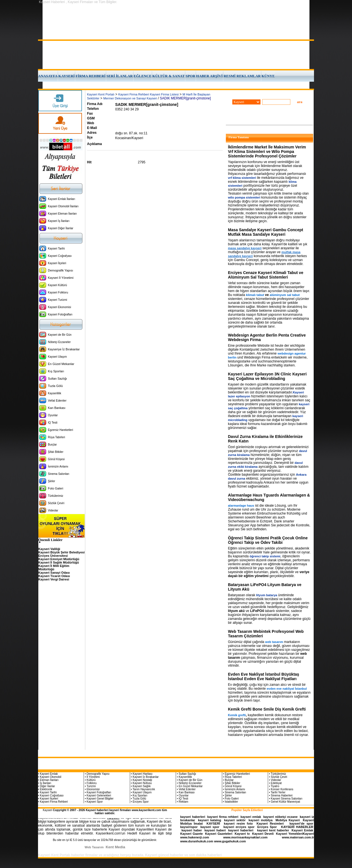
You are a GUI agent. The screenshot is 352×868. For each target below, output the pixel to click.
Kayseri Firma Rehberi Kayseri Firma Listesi (149, 94)
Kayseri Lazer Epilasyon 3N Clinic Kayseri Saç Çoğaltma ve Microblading (267, 376)
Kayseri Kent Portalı (101, 94)
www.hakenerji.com (195, 837)
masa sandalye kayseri (245, 248)
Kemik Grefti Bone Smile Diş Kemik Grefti (267, 709)
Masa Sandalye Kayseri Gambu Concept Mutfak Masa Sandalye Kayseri (266, 232)
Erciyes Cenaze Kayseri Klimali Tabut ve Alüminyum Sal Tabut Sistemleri (266, 275)
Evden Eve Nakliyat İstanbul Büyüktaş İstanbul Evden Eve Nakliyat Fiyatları (264, 676)
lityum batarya (267, 595)
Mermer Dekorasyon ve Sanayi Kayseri (130, 98)
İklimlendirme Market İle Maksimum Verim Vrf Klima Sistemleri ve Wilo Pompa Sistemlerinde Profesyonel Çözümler (267, 152)
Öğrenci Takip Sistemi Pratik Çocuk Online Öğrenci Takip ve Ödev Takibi (268, 540)
